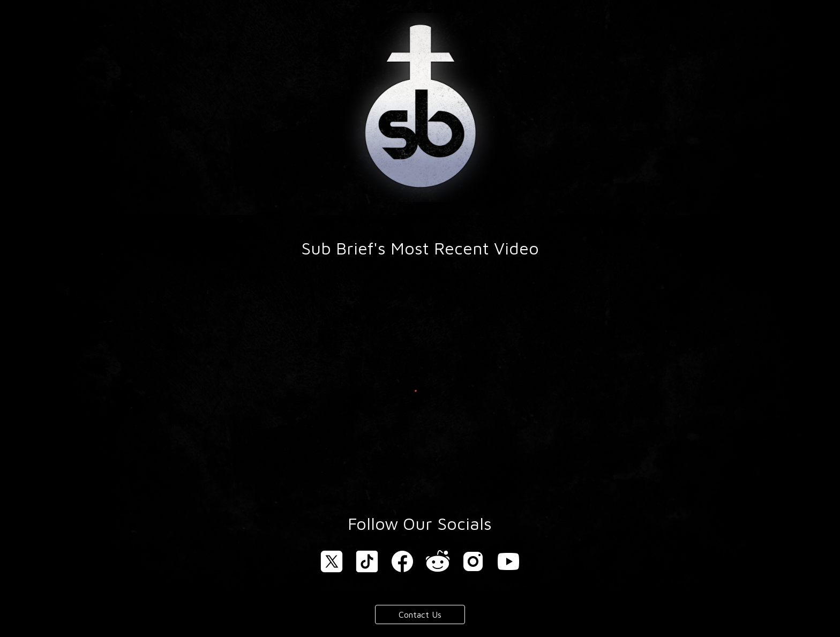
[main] (420, 248)
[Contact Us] (420, 614)
